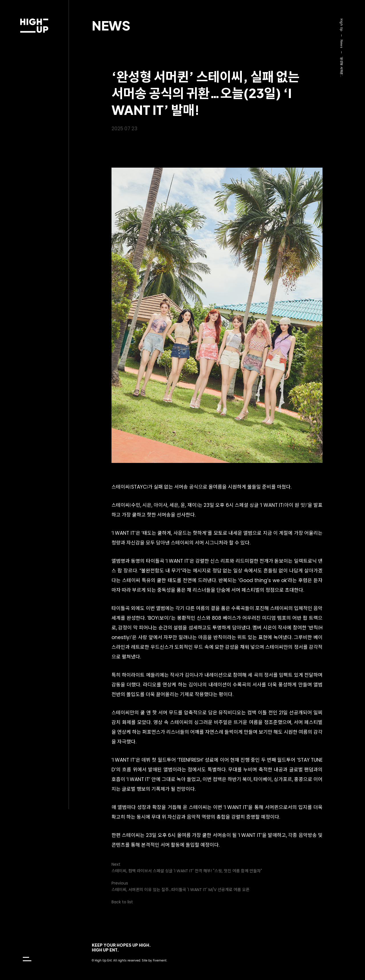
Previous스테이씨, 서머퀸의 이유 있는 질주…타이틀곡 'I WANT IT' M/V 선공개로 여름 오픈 (181, 886)
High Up (341, 25)
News (111, 25)
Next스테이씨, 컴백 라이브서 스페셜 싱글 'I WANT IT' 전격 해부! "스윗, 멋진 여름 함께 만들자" (187, 868)
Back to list (122, 902)
